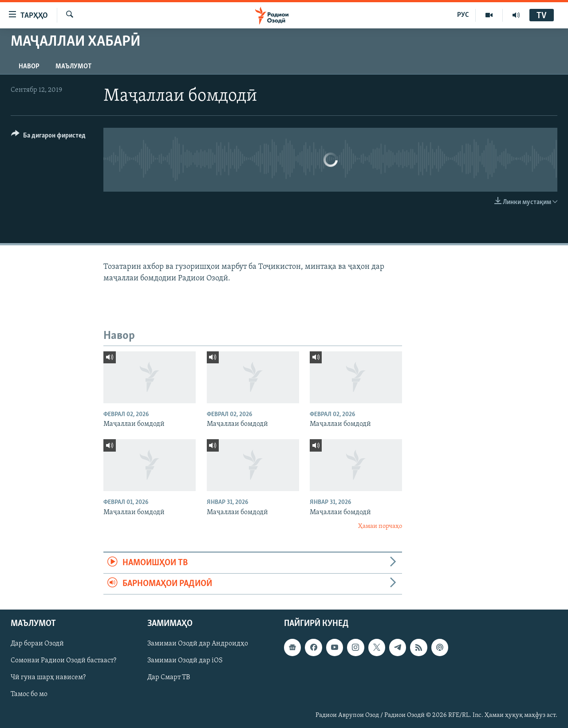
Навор (29, 67)
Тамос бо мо (29, 695)
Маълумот (73, 67)
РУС (463, 15)
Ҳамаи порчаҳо (380, 526)
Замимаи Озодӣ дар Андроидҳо (198, 644)
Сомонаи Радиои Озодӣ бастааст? (63, 661)
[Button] (48, 137)
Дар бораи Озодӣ (37, 644)
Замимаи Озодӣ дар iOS (185, 661)
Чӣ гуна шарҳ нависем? (48, 678)
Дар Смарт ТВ (169, 678)
